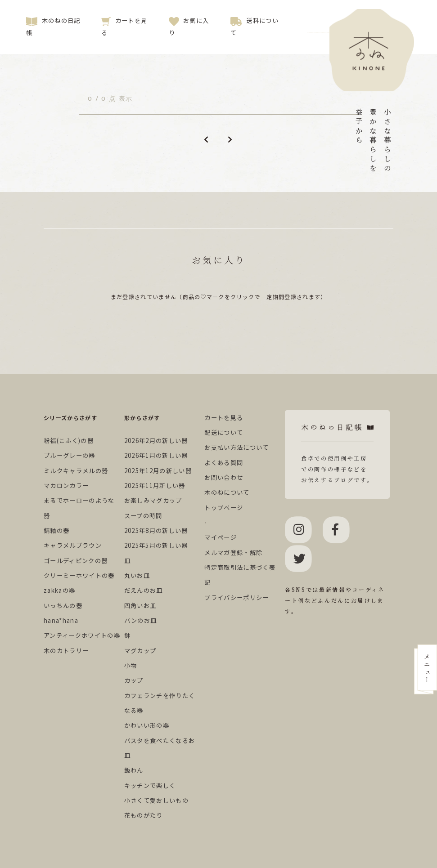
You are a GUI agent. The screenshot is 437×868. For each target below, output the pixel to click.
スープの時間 (143, 516)
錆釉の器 (56, 530)
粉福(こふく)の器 (69, 441)
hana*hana (61, 620)
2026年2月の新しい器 (156, 441)
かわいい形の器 (147, 725)
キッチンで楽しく (150, 785)
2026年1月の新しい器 (156, 455)
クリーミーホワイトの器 (79, 575)
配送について (224, 432)
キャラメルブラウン (73, 545)
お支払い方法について (237, 447)
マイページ (221, 537)
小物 (131, 665)
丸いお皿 (137, 575)
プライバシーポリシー (237, 597)
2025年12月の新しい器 (158, 471)
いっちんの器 (63, 606)
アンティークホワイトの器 (82, 635)
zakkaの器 (59, 590)
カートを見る (224, 418)
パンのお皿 (141, 620)
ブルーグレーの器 (70, 455)
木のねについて (227, 492)
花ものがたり (144, 815)
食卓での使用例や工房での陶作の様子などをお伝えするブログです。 (337, 454)
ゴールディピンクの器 (76, 561)
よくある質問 (224, 463)
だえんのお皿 (144, 590)
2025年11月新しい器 (155, 485)
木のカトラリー (66, 651)
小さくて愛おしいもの (156, 800)
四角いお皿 (140, 606)
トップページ (224, 508)
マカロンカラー (66, 485)
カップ (134, 680)
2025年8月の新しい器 (156, 530)
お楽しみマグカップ (153, 500)
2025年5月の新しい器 (156, 545)
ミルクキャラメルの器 (76, 471)
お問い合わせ (224, 477)
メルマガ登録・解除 (233, 553)
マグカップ (140, 651)
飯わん (134, 770)
